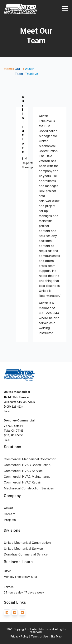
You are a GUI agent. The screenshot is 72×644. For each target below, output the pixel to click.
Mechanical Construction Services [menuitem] (29, 488)
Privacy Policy (19, 636)
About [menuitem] (8, 508)
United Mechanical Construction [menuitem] (27, 543)
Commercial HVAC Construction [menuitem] (27, 465)
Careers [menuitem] (10, 514)
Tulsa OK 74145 (14, 431)
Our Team (19, 71)
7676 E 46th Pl (13, 426)
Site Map (56, 636)
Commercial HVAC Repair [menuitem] (22, 482)
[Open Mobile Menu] (65, 9)
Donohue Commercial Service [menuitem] (26, 554)
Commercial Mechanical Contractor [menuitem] (30, 459)
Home (8, 69)
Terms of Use (39, 636)
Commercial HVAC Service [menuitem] (23, 471)
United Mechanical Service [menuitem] (23, 549)
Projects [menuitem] (10, 520)
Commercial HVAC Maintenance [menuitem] (27, 477)
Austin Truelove (31, 71)
